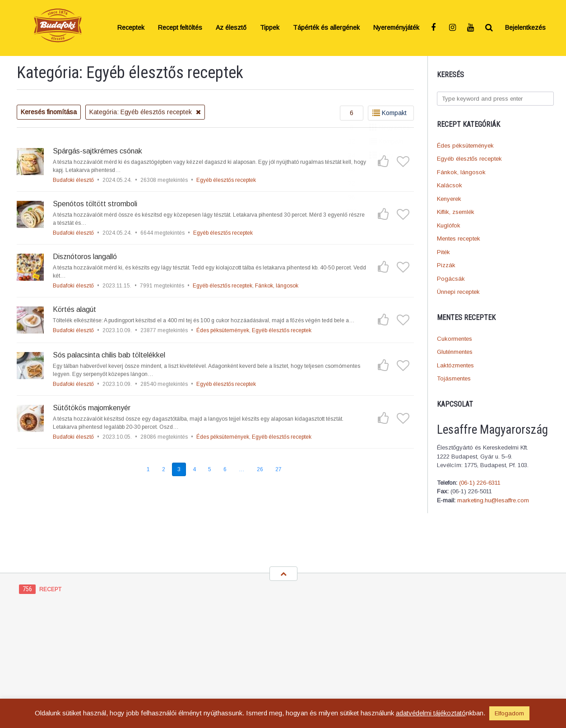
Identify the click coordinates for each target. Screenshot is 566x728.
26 (260, 469)
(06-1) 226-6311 (480, 483)
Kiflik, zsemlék (456, 212)
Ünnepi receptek (458, 292)
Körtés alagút (74, 309)
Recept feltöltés (180, 28)
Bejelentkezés (525, 28)
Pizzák (446, 265)
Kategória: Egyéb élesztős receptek (145, 112)
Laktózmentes (455, 365)
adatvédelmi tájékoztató (431, 713)
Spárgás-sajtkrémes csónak (97, 151)
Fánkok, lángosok (461, 172)
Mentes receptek (459, 239)
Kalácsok (450, 185)
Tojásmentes (454, 378)
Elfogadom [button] (509, 713)
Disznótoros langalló (85, 257)
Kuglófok (449, 225)
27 (278, 469)
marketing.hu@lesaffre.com (493, 500)
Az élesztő (231, 28)
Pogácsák (451, 279)
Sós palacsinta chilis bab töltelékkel (109, 355)
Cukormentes (455, 339)
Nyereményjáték (396, 28)
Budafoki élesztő (73, 180)
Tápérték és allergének (326, 28)
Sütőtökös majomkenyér (92, 408)
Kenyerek (449, 199)
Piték (443, 252)
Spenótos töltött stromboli (95, 204)
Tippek (270, 28)
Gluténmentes (455, 352)
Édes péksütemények (465, 146)
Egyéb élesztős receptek (469, 159)
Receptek (131, 28)
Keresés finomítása (49, 112)
